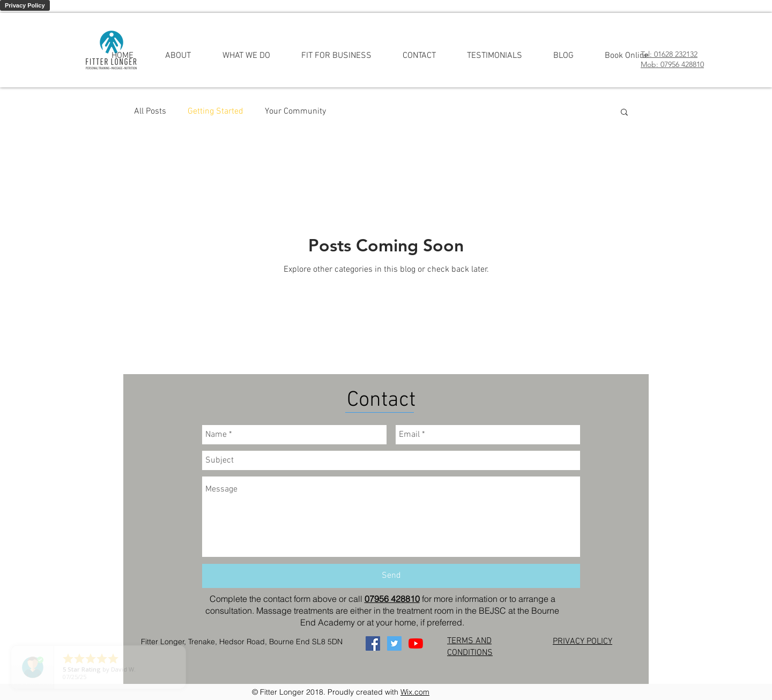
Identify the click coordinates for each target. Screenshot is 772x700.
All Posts (150, 111)
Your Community (295, 111)
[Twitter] (394, 643)
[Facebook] (373, 643)
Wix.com (415, 692)
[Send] (391, 576)
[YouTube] (416, 643)
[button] (624, 113)
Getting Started (216, 111)
